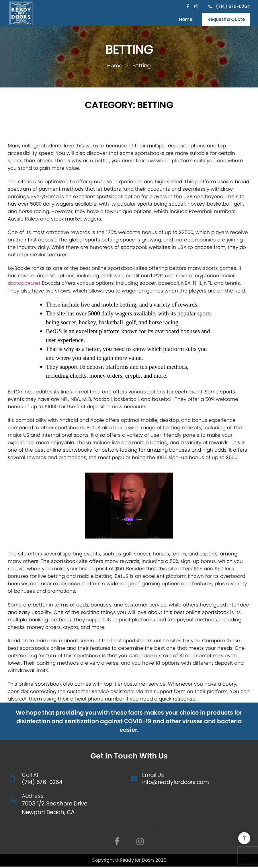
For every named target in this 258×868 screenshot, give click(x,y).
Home (183, 20)
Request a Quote (225, 20)
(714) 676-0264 (229, 6)
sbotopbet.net (25, 284)
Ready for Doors (138, 862)
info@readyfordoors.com (177, 783)
